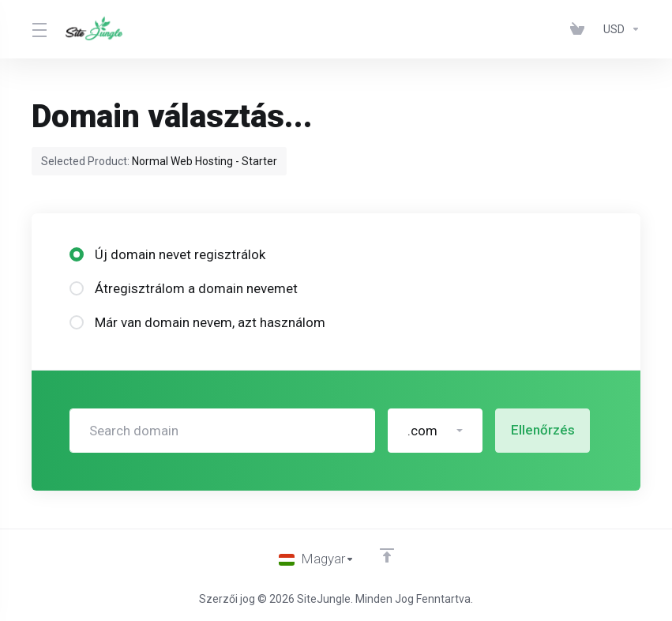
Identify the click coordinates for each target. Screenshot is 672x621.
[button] (435, 431)
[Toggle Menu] (39, 29)
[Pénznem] (619, 29)
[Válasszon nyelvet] (317, 559)
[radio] (77, 254)
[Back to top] (387, 555)
